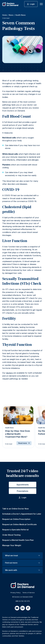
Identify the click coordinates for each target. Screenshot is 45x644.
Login (31, 4)
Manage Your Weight (12, 545)
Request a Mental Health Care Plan (18, 540)
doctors (10, 373)
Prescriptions (22, 491)
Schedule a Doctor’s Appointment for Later (22, 514)
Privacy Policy (16, 593)
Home (5, 15)
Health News (20, 15)
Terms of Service (28, 593)
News (11, 15)
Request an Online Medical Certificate (19, 524)
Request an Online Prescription (16, 519)
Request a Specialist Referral (15, 530)
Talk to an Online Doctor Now (15, 509)
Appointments (23, 485)
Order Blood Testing (11, 535)
